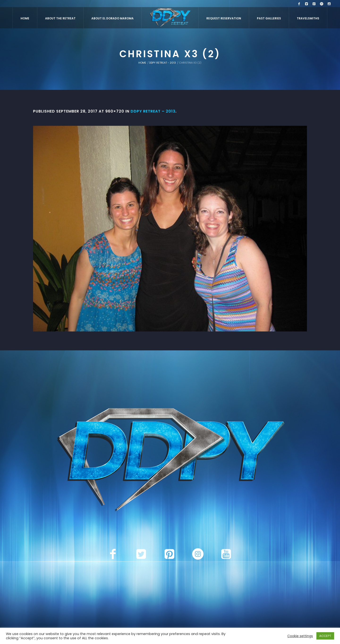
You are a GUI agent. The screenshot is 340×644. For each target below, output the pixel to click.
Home (142, 63)
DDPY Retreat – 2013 (153, 111)
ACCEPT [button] (325, 636)
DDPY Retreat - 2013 (163, 63)
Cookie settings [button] (300, 636)
